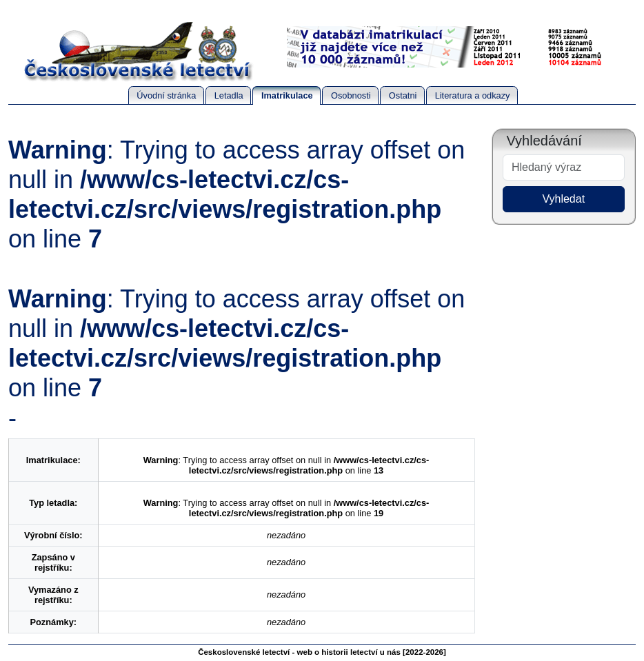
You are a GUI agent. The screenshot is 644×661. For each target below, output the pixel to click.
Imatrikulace (287, 95)
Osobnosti (351, 95)
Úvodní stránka (166, 95)
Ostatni (403, 95)
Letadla (229, 95)
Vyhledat (563, 199)
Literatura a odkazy (473, 95)
